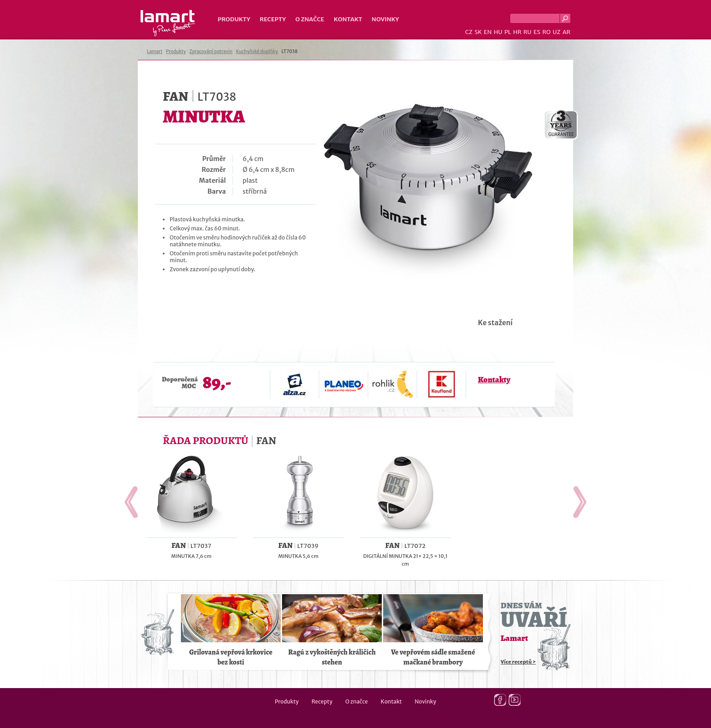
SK (478, 32)
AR (566, 32)
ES (537, 32)
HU (498, 32)
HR (517, 32)
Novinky (385, 19)
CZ (469, 32)
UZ (557, 32)
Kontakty (494, 380)
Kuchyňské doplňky (257, 51)
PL (508, 32)
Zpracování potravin (211, 51)
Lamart (168, 23)
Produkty (234, 19)
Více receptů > (518, 662)
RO (546, 32)
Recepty (273, 19)
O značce (310, 19)
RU (527, 32)
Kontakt (348, 19)
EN (488, 32)
